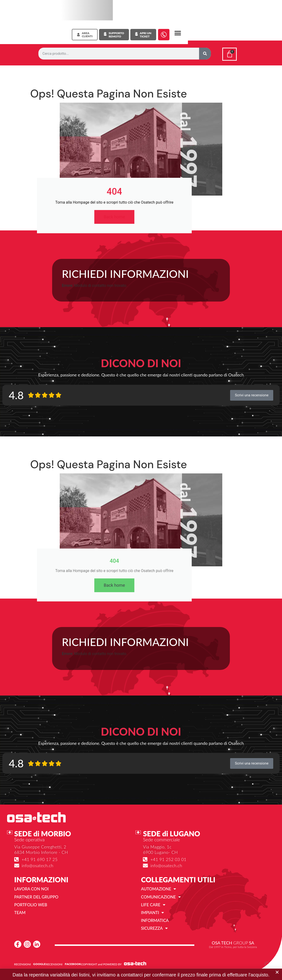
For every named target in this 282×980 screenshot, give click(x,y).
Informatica (156, 922)
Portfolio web (31, 906)
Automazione (159, 889)
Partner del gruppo (37, 898)
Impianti (153, 914)
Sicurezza (155, 930)
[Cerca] (205, 54)
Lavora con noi (32, 889)
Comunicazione (162, 898)
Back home (114, 217)
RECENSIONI (23, 966)
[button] (178, 33)
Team (20, 914)
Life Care (154, 906)
